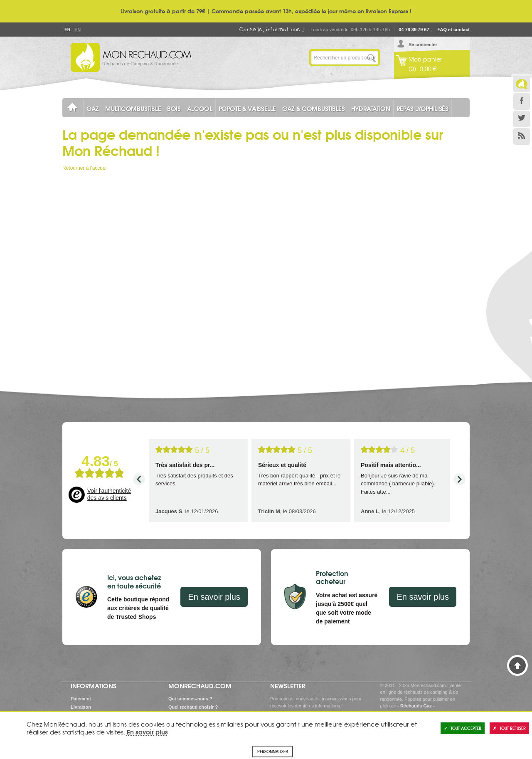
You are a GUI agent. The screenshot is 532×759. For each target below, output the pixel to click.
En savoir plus (214, 597)
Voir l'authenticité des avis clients (109, 494)
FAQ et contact (453, 30)
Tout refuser (509, 728)
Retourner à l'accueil (85, 168)
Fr (67, 30)
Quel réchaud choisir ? (193, 707)
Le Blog (522, 84)
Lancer (372, 57)
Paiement (81, 699)
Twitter (522, 119)
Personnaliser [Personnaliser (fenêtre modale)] (273, 751)
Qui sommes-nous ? (190, 699)
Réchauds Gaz (416, 706)
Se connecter (423, 45)
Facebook (522, 101)
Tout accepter (463, 728)
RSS (522, 136)
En (77, 30)
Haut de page (517, 665)
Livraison (81, 707)
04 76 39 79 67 (414, 30)
